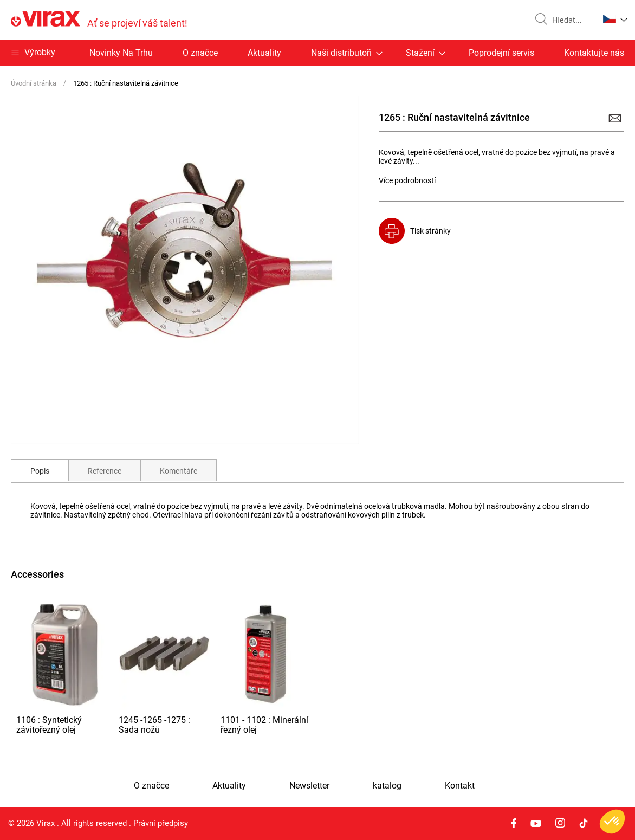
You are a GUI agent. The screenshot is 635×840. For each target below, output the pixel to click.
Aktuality (264, 53)
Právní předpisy (161, 823)
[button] (615, 19)
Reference (105, 471)
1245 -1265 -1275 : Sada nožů (154, 725)
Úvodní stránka (34, 83)
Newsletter (309, 786)
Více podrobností (407, 180)
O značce (200, 53)
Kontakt (460, 786)
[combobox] (571, 20)
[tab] (40, 470)
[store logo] (99, 20)
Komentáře (179, 471)
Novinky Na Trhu (121, 53)
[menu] (317, 53)
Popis (40, 471)
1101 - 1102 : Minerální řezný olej (264, 725)
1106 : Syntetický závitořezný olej (49, 725)
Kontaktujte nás (594, 53)
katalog (387, 786)
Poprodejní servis (501, 53)
